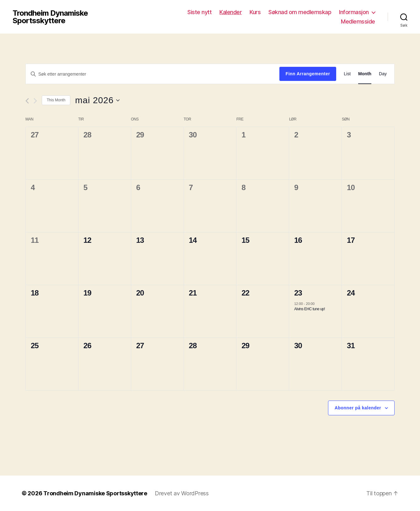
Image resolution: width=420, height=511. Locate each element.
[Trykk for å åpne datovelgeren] (97, 100)
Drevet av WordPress (182, 493)
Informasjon (354, 12)
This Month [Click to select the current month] (56, 100)
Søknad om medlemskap (300, 12)
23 (298, 293)
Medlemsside (358, 21)
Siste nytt (199, 12)
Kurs (255, 12)
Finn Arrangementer (308, 74)
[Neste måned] (35, 101)
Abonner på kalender (358, 408)
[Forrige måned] (27, 101)
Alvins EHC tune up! (310, 309)
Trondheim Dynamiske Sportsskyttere (50, 17)
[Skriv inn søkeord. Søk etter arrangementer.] (153, 74)
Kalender (231, 12)
